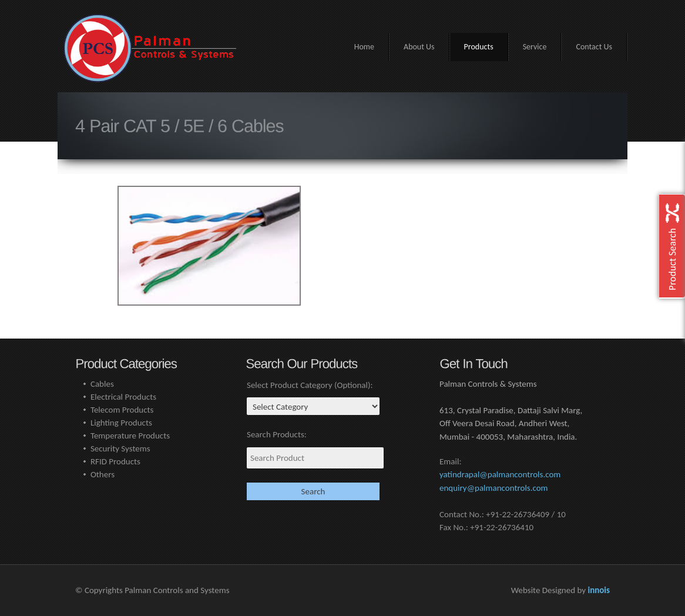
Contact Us (594, 47)
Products (479, 47)
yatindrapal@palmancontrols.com (500, 474)
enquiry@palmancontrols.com (494, 488)
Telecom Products (122, 410)
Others (103, 474)
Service (535, 47)
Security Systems (120, 448)
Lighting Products (121, 423)
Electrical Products (123, 397)
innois (599, 590)
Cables (102, 384)
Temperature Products (130, 436)
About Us (419, 47)
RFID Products (115, 461)
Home (364, 47)
